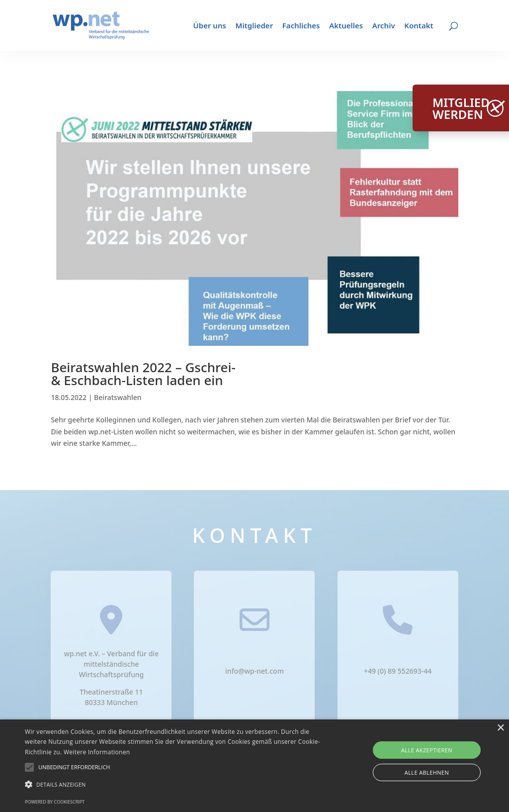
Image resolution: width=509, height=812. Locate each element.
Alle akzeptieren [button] (427, 750)
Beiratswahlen (118, 397)
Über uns (210, 26)
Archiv (384, 26)
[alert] (254, 766)
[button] (74, 767)
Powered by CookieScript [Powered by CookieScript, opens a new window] (55, 802)
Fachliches (301, 26)
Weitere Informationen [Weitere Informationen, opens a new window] (97, 752)
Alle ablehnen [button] (427, 772)
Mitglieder (254, 26)
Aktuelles (346, 26)
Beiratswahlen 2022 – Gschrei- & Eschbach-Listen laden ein (143, 374)
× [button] (500, 728)
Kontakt (419, 26)
